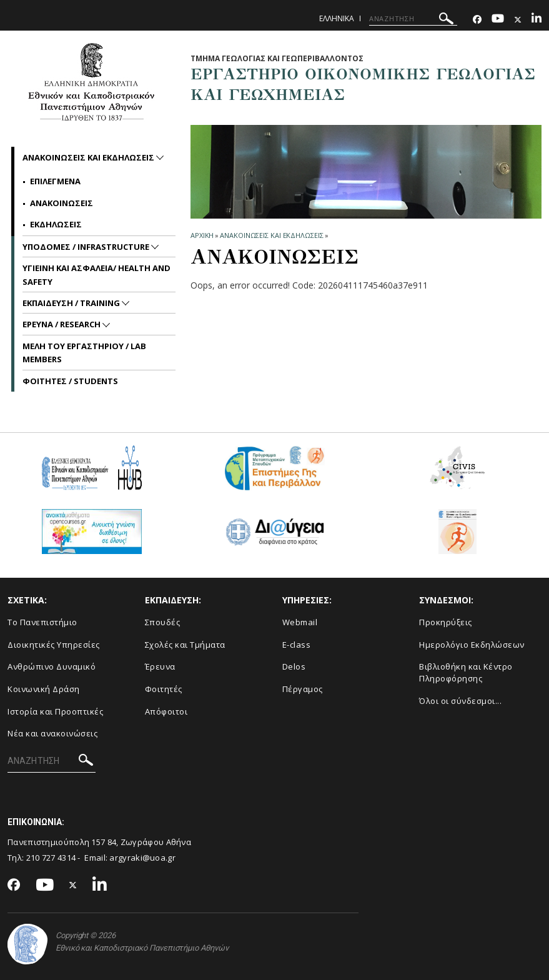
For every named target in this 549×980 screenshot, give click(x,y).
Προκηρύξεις (446, 622)
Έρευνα (160, 666)
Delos (294, 666)
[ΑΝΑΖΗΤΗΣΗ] (413, 19)
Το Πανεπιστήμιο (42, 622)
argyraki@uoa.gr (142, 858)
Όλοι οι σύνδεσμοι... (460, 701)
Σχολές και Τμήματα (185, 645)
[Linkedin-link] (537, 20)
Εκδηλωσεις (56, 224)
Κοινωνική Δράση (44, 689)
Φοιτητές (164, 689)
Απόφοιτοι (166, 711)
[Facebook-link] (477, 20)
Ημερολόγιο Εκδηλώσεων (472, 645)
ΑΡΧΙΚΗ (202, 235)
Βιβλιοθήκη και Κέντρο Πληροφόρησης (466, 672)
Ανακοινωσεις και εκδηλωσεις (271, 235)
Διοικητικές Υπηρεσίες (54, 645)
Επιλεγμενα (55, 181)
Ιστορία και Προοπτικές (55, 711)
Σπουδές (163, 622)
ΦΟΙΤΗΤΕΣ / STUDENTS (70, 381)
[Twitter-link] (518, 20)
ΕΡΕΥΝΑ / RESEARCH (62, 324)
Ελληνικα (337, 18)
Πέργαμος (303, 689)
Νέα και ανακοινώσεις (52, 733)
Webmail (300, 622)
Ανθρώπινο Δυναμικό (52, 666)
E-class (297, 645)
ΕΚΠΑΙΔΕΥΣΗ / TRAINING (72, 303)
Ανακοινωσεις (62, 203)
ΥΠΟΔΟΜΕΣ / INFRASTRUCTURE (87, 247)
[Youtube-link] (498, 20)
